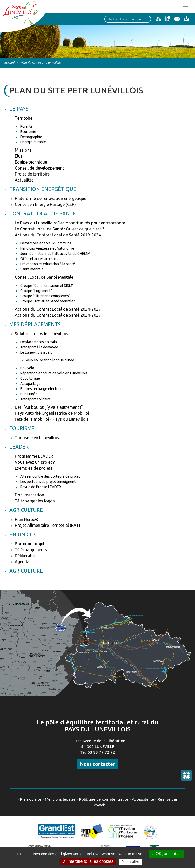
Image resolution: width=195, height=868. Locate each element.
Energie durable (33, 142)
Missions (23, 150)
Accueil (9, 63)
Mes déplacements (35, 324)
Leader (19, 447)
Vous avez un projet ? (35, 462)
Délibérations (27, 556)
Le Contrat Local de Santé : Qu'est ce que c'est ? (59, 229)
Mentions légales (60, 799)
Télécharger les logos (35, 501)
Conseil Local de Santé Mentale (44, 277)
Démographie (31, 137)
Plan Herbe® (27, 519)
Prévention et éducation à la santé (48, 264)
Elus (19, 156)
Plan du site (31, 799)
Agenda (22, 562)
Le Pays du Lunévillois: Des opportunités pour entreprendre (70, 223)
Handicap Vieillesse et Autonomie (47, 248)
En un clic (23, 534)
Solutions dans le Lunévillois (41, 334)
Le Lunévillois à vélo (36, 352)
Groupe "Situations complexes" (45, 296)
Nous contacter (98, 764)
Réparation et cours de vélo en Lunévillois (54, 373)
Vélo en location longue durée (50, 360)
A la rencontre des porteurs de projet (50, 476)
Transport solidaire (35, 399)
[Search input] (128, 19)
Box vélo (27, 368)
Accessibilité (143, 799)
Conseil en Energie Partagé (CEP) (45, 204)
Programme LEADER (34, 456)
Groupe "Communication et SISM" (47, 286)
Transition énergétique (43, 189)
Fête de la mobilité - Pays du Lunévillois (52, 419)
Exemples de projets (34, 468)
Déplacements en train (39, 342)
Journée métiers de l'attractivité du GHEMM (55, 254)
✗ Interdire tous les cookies (88, 861)
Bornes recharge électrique (42, 389)
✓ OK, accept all (166, 854)
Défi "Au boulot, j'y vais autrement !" (49, 407)
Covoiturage (30, 378)
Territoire (24, 118)
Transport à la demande (39, 347)
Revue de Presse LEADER (41, 487)
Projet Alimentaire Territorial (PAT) (48, 525)
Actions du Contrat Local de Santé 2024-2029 (58, 309)
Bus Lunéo (29, 394)
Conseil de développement (39, 168)
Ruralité (26, 126)
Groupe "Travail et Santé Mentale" (48, 301)
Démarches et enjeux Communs (46, 243)
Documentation (29, 495)
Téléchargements (31, 550)
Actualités (24, 180)
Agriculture (26, 510)
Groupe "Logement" (36, 291)
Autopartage (30, 384)
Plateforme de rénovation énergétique (51, 198)
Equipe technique (31, 162)
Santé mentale (32, 269)
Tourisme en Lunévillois (37, 438)
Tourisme (22, 428)
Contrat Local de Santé (43, 213)
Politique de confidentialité (104, 799)
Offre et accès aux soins (40, 259)
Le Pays (19, 109)
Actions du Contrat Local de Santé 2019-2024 (58, 235)
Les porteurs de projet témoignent (48, 482)
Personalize (130, 862)
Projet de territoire (32, 174)
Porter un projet (30, 544)
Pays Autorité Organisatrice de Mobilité (52, 413)
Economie (28, 132)
